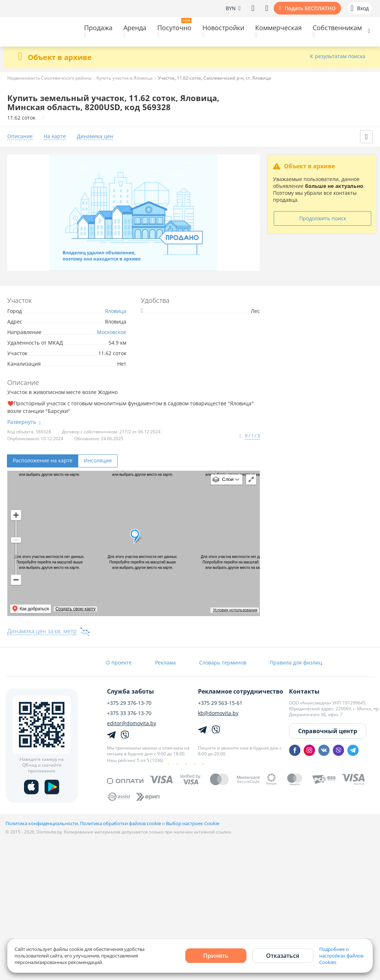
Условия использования (235, 610)
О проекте (119, 662)
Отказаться (283, 956)
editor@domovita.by (132, 723)
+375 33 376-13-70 (129, 713)
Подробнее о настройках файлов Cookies (341, 956)
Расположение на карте (43, 460)
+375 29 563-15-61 (220, 703)
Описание (20, 136)
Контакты (304, 691)
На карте (55, 136)
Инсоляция (98, 460)
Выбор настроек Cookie (193, 823)
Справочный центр (328, 731)
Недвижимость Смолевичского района (49, 78)
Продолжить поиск (323, 218)
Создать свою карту (75, 609)
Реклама (165, 662)
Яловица (116, 311)
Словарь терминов (223, 662)
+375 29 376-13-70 (129, 703)
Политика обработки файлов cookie (120, 823)
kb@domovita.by (218, 713)
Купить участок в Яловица (124, 78)
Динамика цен (95, 136)
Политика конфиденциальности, (43, 823)
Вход (360, 8)
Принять (216, 956)
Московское (112, 332)
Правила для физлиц (296, 662)
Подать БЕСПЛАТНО (310, 8)
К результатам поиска (338, 57)
